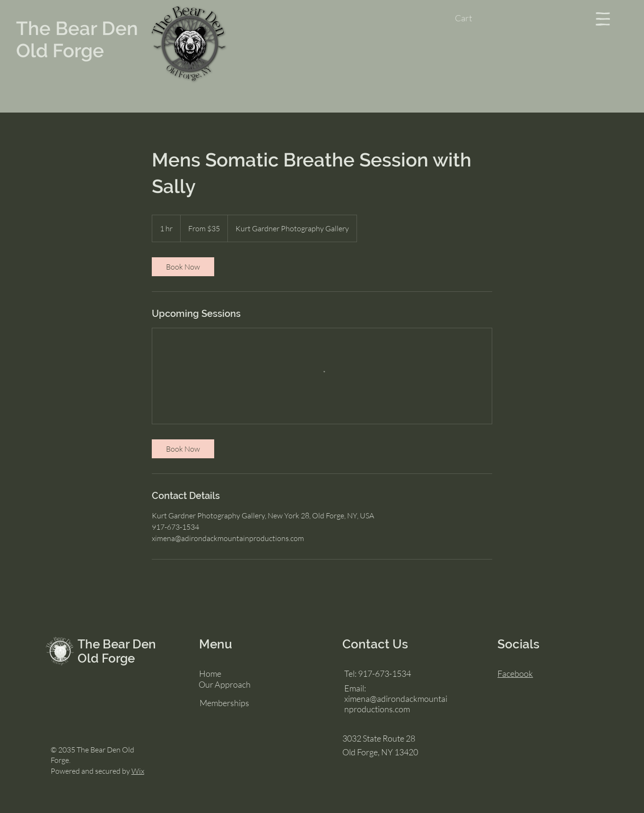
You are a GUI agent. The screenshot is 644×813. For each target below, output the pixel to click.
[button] (473, 18)
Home (210, 673)
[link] (183, 267)
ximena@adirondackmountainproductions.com (396, 704)
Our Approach (225, 684)
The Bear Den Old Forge (77, 39)
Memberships (224, 703)
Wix (138, 771)
